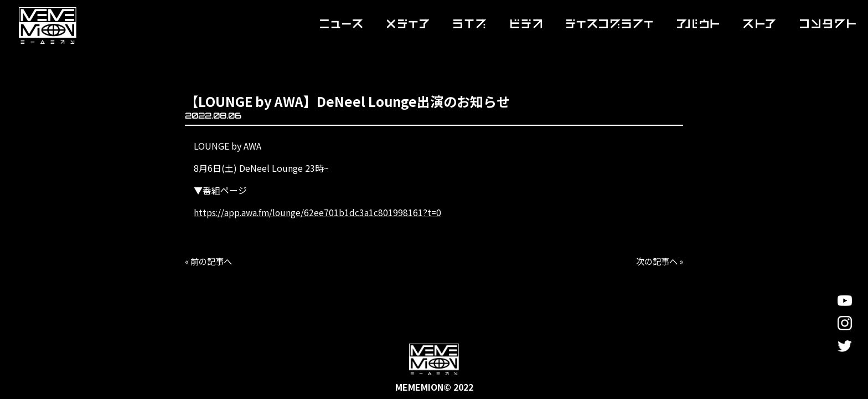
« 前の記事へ (210, 261)
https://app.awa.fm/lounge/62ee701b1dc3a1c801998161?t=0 (319, 212)
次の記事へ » (658, 261)
